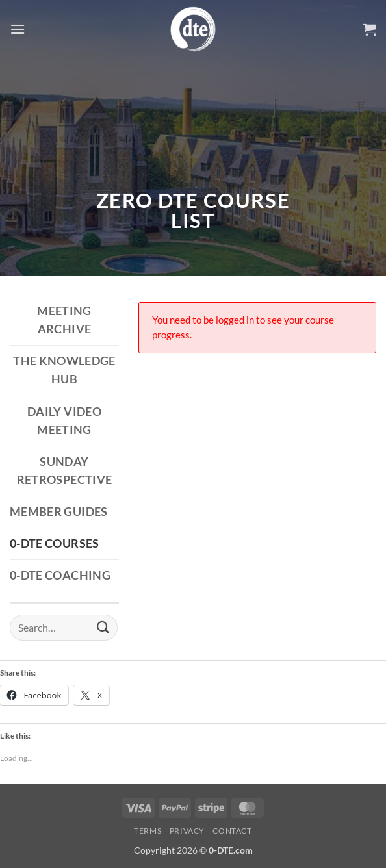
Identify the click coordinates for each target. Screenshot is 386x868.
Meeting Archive (64, 320)
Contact (232, 831)
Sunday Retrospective (65, 471)
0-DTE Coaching (60, 575)
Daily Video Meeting (64, 421)
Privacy (187, 831)
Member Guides (59, 512)
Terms (148, 831)
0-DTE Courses (55, 543)
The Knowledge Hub (64, 370)
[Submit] (103, 627)
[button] (18, 29)
